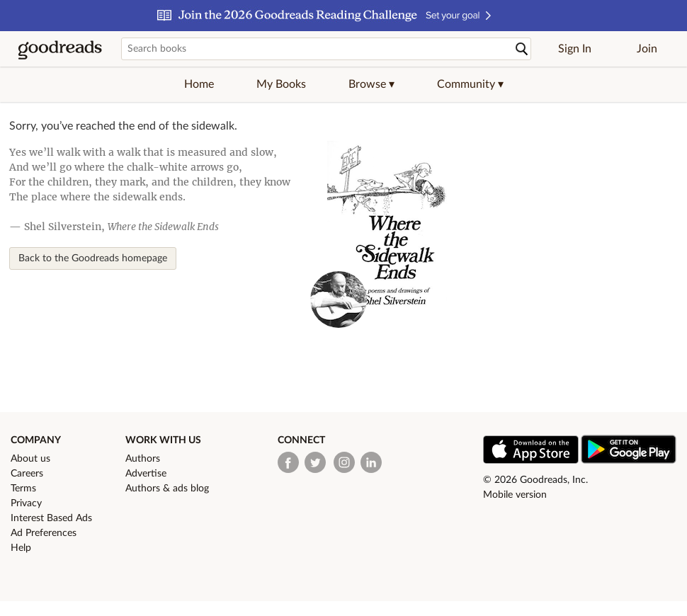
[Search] (522, 49)
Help (21, 548)
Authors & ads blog (167, 489)
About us (30, 459)
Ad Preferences (44, 533)
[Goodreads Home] (60, 49)
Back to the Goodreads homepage (93, 258)
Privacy (26, 503)
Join (647, 49)
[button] (371, 84)
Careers (27, 474)
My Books (281, 84)
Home (199, 84)
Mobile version (515, 495)
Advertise (146, 474)
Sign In (575, 49)
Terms (23, 489)
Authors (143, 459)
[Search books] (326, 49)
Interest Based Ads (51, 518)
